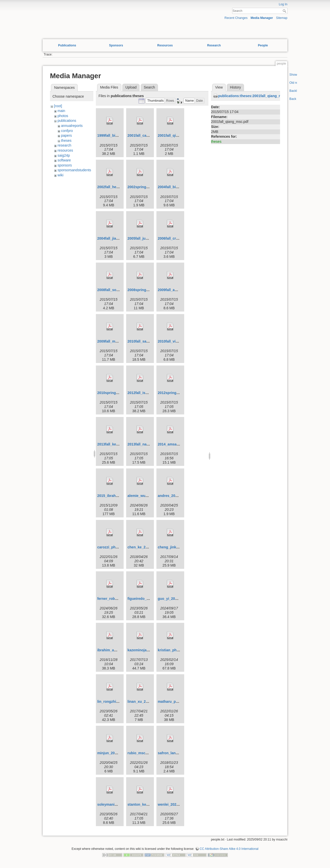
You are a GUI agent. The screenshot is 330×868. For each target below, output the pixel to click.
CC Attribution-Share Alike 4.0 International (229, 849)
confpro (67, 131)
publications (67, 121)
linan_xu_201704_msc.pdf (149, 702)
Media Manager (262, 18)
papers (66, 135)
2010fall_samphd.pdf (145, 341)
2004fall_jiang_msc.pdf (116, 238)
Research (214, 45)
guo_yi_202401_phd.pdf (178, 599)
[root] (58, 106)
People (263, 45)
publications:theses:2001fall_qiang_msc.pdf (255, 96)
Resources (165, 45)
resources (65, 150)
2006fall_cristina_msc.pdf (179, 238)
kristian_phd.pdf (171, 650)
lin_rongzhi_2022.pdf (115, 702)
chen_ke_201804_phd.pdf (149, 547)
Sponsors (116, 45)
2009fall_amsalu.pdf (174, 290)
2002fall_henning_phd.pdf (119, 187)
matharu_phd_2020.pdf (177, 702)
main (61, 111)
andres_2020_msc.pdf (176, 496)
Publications (67, 45)
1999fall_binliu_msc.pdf (117, 135)
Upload (131, 87)
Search (285, 11)
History (235, 87)
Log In (283, 4)
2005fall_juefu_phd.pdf (147, 238)
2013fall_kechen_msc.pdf (118, 444)
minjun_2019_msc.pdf (116, 753)
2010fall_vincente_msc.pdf (180, 341)
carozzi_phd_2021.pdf (116, 547)
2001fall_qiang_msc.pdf (178, 135)
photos (63, 116)
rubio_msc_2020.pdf (144, 753)
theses (66, 141)
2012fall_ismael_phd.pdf (148, 393)
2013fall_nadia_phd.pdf (147, 444)
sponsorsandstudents (74, 170)
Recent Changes (236, 18)
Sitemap (282, 18)
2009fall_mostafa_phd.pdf (119, 341)
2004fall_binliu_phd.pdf (177, 187)
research (64, 145)
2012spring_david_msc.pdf (180, 393)
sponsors (65, 165)
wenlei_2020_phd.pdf (175, 804)
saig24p (64, 155)
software (64, 160)
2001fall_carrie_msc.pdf (147, 135)
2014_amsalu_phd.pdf (176, 444)
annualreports (72, 126)
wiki (60, 175)
